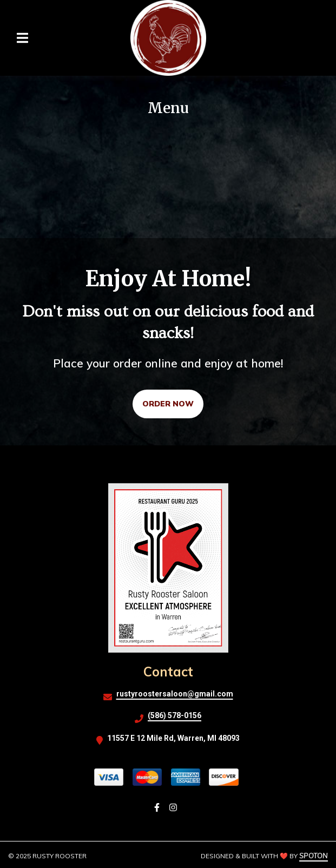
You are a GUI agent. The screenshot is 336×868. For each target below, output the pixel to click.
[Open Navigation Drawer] (22, 38)
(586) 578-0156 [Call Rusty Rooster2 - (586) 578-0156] (174, 715)
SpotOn (314, 856)
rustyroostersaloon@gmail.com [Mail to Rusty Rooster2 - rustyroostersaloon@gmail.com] (175, 694)
